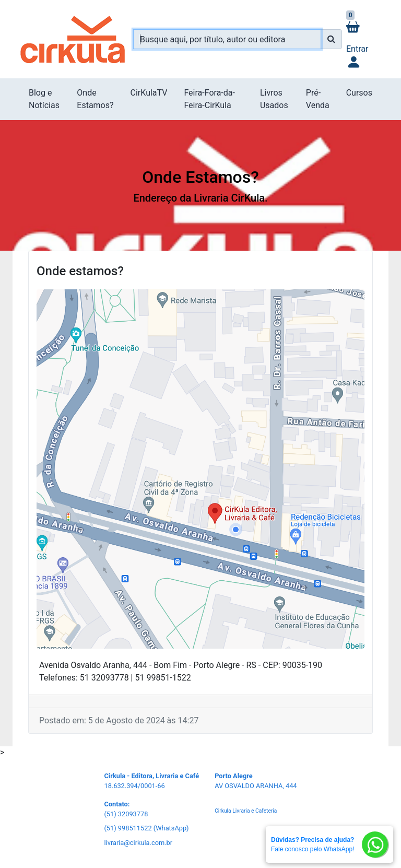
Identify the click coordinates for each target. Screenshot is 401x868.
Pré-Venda (318, 99)
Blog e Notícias (44, 99)
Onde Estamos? (95, 99)
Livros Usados (274, 99)
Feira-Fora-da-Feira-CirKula (209, 99)
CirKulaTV (149, 93)
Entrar (357, 57)
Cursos (359, 93)
